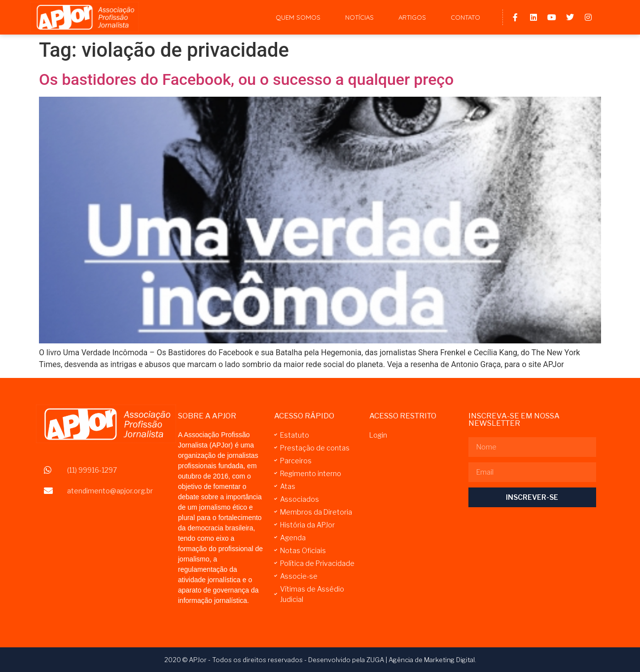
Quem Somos (298, 17)
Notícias (359, 17)
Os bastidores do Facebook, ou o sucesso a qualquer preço (246, 79)
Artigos (412, 17)
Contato (465, 17)
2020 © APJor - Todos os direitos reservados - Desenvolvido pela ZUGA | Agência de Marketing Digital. (320, 660)
